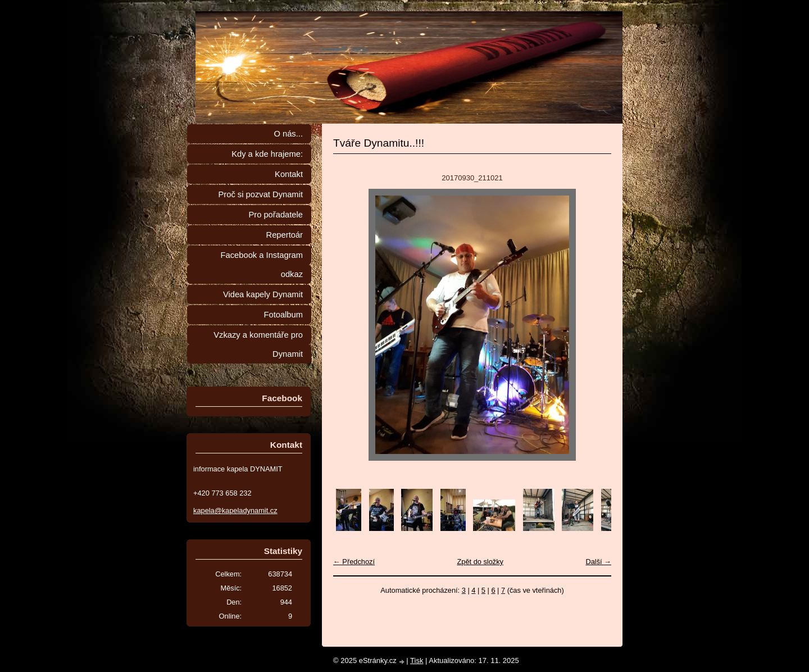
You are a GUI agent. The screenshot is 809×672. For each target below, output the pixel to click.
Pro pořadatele (276, 215)
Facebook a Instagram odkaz (262, 265)
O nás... (288, 134)
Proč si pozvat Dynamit (260, 194)
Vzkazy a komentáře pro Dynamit (258, 344)
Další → (598, 562)
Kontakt (289, 174)
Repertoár (285, 235)
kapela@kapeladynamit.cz (235, 510)
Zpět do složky (480, 562)
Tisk (417, 660)
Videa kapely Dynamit (263, 294)
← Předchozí (354, 562)
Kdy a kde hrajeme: (267, 154)
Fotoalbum (283, 315)
